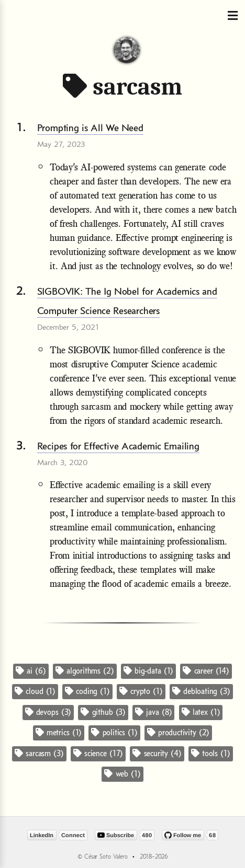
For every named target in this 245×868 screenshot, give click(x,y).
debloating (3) (201, 691)
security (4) (157, 753)
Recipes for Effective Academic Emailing (118, 446)
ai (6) (31, 671)
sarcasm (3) (39, 753)
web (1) (122, 774)
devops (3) (48, 712)
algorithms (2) (85, 671)
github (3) (103, 712)
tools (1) (211, 753)
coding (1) (87, 691)
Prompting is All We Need (90, 128)
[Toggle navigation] (232, 16)
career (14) (206, 671)
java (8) (153, 712)
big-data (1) (148, 671)
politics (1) (114, 732)
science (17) (98, 753)
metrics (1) (59, 732)
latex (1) (201, 712)
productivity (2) (178, 732)
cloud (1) (35, 691)
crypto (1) (141, 691)
